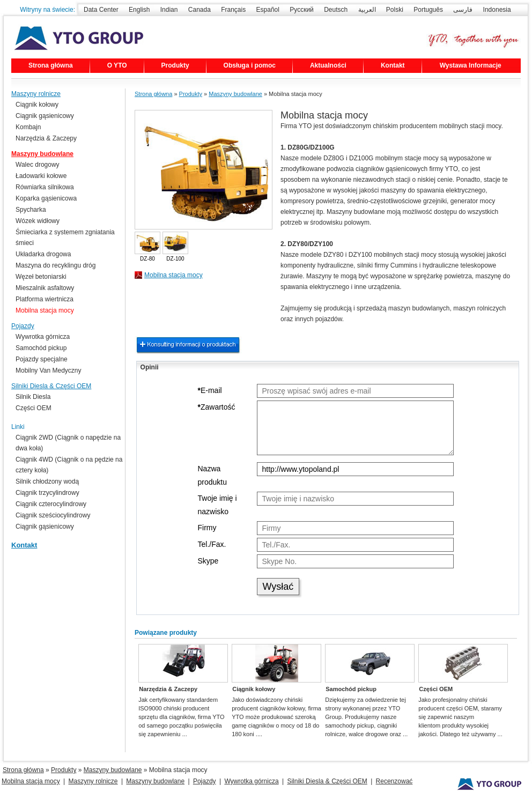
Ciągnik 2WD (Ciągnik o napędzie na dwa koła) (68, 443)
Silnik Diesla (33, 397)
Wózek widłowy (38, 221)
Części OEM (436, 689)
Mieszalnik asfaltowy (45, 288)
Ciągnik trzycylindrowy (47, 493)
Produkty (175, 65)
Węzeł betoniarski (41, 277)
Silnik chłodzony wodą (47, 481)
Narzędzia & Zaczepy (168, 689)
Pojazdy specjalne (42, 359)
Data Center (101, 10)
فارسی (463, 10)
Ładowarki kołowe (41, 176)
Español (268, 10)
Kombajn (28, 127)
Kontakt (393, 65)
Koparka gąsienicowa (46, 198)
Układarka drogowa (43, 254)
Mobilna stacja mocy (173, 275)
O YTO (117, 65)
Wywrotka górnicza (43, 337)
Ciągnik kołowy (254, 689)
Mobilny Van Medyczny (49, 370)
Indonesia (497, 10)
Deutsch (336, 10)
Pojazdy (23, 326)
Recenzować (394, 781)
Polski (395, 10)
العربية (367, 10)
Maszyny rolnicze (36, 94)
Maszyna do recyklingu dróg (56, 265)
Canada (199, 10)
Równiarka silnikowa (45, 187)
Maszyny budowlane (235, 94)
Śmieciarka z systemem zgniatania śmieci (65, 238)
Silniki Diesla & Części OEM (51, 386)
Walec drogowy (38, 165)
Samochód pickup (351, 689)
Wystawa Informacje (471, 65)
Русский (302, 10)
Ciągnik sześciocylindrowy (53, 515)
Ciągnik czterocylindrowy (51, 504)
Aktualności (328, 65)
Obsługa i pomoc (250, 65)
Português (428, 10)
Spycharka (31, 210)
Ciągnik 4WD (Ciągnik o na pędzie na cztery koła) (69, 465)
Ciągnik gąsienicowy (45, 116)
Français (233, 10)
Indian (169, 10)
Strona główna (51, 65)
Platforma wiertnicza (45, 299)
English (139, 10)
